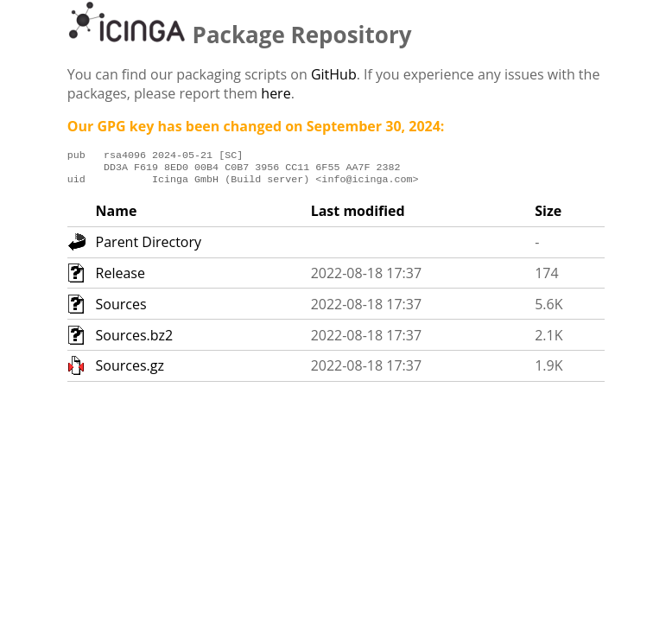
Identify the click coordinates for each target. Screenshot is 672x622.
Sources (121, 309)
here (276, 93)
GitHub (334, 74)
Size (548, 216)
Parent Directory (149, 247)
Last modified (358, 216)
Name (117, 216)
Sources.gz (130, 371)
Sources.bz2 (135, 340)
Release (120, 278)
